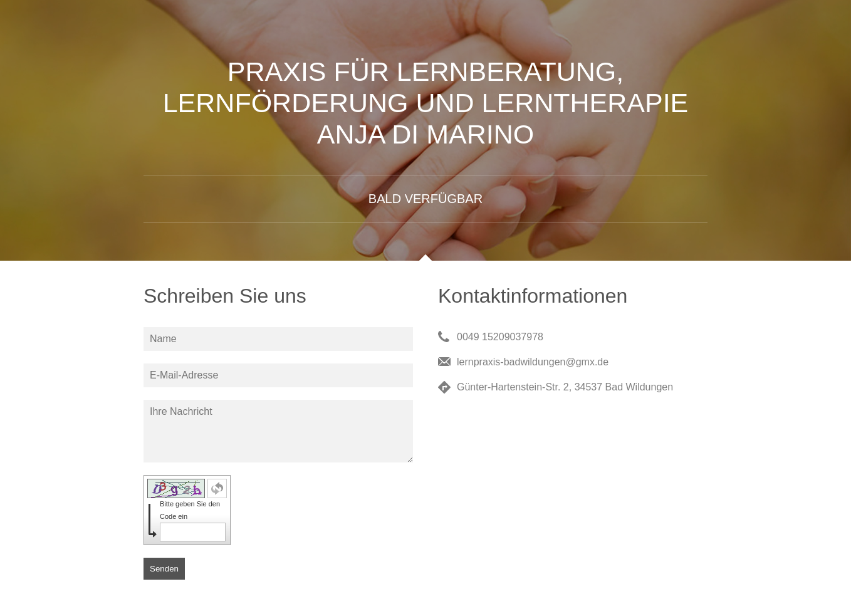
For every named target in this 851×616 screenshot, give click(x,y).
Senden (164, 569)
